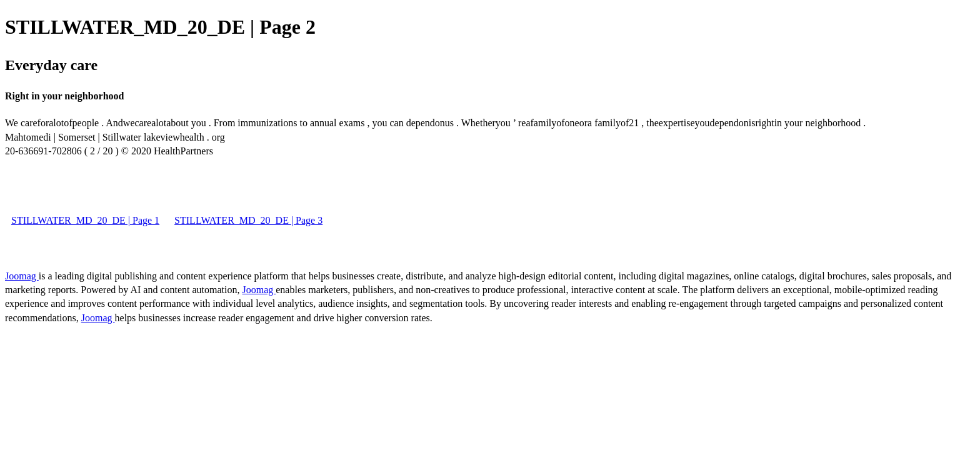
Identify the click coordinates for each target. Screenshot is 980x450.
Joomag (22, 276)
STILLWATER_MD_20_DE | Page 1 (85, 220)
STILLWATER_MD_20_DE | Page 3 (248, 220)
